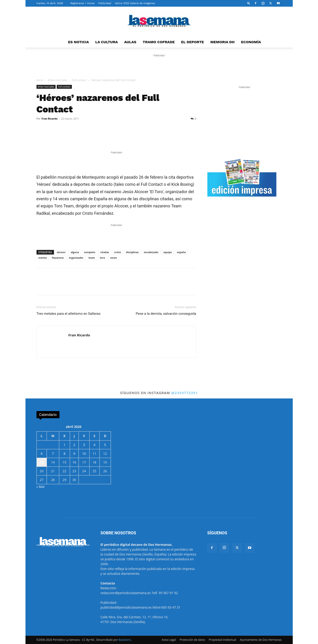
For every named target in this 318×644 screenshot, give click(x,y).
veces (114, 258)
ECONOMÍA (251, 42)
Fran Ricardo (49, 119)
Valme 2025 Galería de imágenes (135, 3)
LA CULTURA (107, 42)
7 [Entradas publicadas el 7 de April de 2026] (53, 454)
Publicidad (105, 3)
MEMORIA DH (222, 42)
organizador (76, 258)
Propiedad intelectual (222, 640)
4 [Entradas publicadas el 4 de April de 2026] (94, 445)
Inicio (40, 80)
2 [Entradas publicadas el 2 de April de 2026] (74, 445)
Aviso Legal (169, 640)
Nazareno (58, 258)
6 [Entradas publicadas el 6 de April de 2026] (42, 454)
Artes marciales (58, 80)
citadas (105, 252)
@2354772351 (185, 393)
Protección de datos (192, 640)
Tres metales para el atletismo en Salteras (69, 314)
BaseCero (125, 640)
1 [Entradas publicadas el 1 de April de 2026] (65, 445)
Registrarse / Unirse (82, 3)
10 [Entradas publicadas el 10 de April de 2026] (84, 454)
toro (103, 258)
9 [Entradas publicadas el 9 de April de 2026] (74, 454)
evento (43, 258)
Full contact (79, 80)
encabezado (151, 252)
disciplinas (132, 252)
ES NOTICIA (78, 42)
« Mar (41, 487)
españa (181, 252)
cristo (118, 252)
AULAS (130, 42)
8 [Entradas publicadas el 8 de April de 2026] (65, 454)
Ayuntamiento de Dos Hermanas (261, 640)
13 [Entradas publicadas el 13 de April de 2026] (42, 462)
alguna (75, 252)
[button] (249, 3)
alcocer (61, 252)
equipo (168, 252)
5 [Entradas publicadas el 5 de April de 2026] (105, 445)
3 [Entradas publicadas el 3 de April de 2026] (84, 445)
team (92, 258)
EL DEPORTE (193, 42)
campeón (90, 252)
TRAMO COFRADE (159, 42)
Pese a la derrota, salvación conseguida (166, 314)
